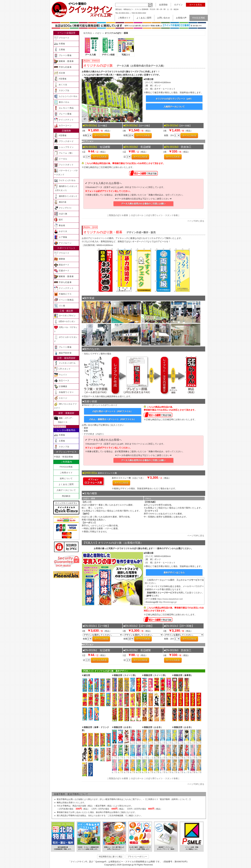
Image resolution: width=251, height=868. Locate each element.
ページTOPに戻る (196, 221)
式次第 (60, 73)
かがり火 (61, 231)
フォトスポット (64, 165)
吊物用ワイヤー (64, 392)
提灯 (58, 220)
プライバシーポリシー (137, 857)
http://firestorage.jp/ (168, 602)
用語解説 (66, 496)
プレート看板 (63, 55)
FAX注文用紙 (66, 467)
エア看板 (61, 237)
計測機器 (61, 386)
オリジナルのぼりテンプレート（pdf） (174, 99)
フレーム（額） (64, 153)
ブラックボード (64, 141)
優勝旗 (60, 259)
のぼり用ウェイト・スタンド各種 (162, 215)
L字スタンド (62, 369)
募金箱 (60, 226)
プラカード (62, 38)
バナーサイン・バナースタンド (66, 172)
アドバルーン (63, 243)
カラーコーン (63, 126)
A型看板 (60, 79)
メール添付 (169, 580)
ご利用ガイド (66, 473)
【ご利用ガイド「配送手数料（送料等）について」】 (168, 799)
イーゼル (61, 159)
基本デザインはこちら (174, 572)
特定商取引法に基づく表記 (111, 857)
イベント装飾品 (64, 300)
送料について (66, 479)
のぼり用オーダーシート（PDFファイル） (113, 411)
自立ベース (62, 381)
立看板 (60, 50)
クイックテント (64, 120)
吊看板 (60, 44)
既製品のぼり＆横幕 (119, 215)
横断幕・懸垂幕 (64, 61)
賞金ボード (62, 265)
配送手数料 (62, 799)
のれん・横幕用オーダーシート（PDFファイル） (113, 419)
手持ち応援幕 (63, 67)
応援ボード (62, 271)
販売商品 (88, 33)
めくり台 (61, 85)
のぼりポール (137, 215)
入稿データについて (66, 490)
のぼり (98, 33)
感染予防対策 (63, 353)
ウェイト (61, 375)
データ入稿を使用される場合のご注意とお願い (143, 204)
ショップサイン (64, 147)
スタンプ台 (62, 91)
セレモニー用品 (64, 108)
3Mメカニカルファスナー (65, 406)
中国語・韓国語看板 (64, 457)
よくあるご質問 (66, 484)
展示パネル (62, 102)
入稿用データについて (174, 107)
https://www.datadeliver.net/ (170, 599)
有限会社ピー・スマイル (132, 9)
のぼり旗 (61, 214)
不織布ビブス (63, 294)
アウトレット (60, 427)
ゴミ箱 (60, 306)
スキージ (61, 398)
